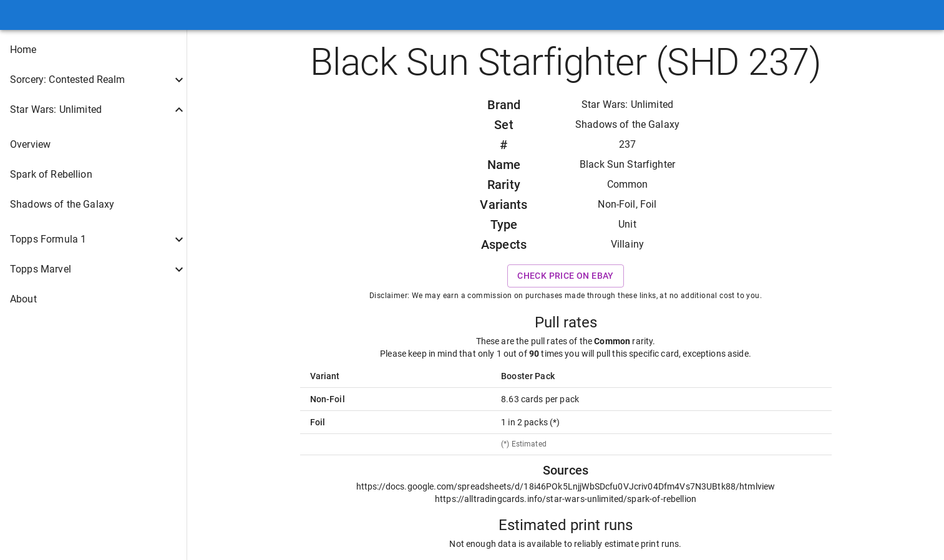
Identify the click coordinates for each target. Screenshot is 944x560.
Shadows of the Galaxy (627, 124)
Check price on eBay (566, 276)
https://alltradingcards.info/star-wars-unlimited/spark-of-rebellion (566, 499)
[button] (93, 50)
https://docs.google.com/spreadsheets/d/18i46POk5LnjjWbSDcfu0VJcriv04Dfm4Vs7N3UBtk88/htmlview (566, 486)
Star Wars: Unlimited (627, 104)
